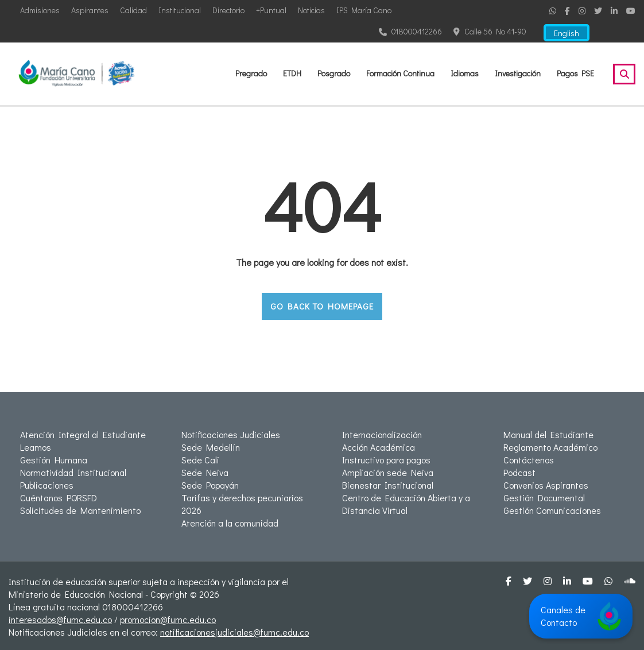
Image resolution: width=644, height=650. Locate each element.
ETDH (292, 73)
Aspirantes (90, 10)
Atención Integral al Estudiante (83, 434)
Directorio (228, 10)
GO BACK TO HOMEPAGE (322, 306)
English (567, 33)
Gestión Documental (544, 498)
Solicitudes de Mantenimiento (80, 510)
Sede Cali (200, 460)
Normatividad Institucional (73, 472)
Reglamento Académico (550, 447)
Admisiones (40, 10)
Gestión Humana (54, 460)
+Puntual (271, 10)
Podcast (519, 472)
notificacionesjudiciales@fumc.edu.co (234, 632)
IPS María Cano (364, 10)
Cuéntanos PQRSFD (59, 498)
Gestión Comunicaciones (552, 510)
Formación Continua (400, 73)
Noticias (311, 10)
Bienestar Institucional (388, 485)
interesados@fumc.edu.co (60, 619)
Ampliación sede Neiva (388, 472)
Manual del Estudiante (548, 434)
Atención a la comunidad (230, 523)
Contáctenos (529, 460)
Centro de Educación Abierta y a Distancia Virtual (406, 504)
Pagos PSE (575, 73)
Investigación (518, 73)
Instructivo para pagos (386, 460)
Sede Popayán (210, 485)
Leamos (36, 447)
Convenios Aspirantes (546, 485)
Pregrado (251, 73)
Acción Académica (379, 447)
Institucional (180, 10)
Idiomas (465, 73)
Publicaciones (47, 485)
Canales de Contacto (581, 616)
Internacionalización (382, 434)
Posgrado (334, 73)
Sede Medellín (211, 447)
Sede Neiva (205, 472)
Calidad (133, 10)
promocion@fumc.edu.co (168, 619)
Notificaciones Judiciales (231, 434)
